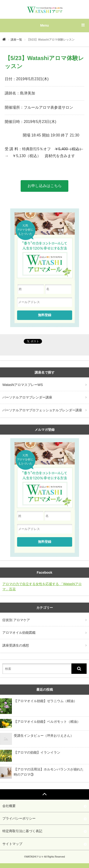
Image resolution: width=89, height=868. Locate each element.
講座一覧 (16, 40)
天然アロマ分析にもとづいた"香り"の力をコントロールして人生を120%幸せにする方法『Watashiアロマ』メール (45, 475)
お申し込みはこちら (45, 186)
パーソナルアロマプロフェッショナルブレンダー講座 (42, 410)
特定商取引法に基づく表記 (22, 831)
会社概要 (9, 806)
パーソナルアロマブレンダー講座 (27, 397)
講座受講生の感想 (16, 645)
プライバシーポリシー (19, 818)
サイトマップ (12, 844)
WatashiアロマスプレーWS (23, 385)
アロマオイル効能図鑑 (19, 633)
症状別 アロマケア (16, 620)
